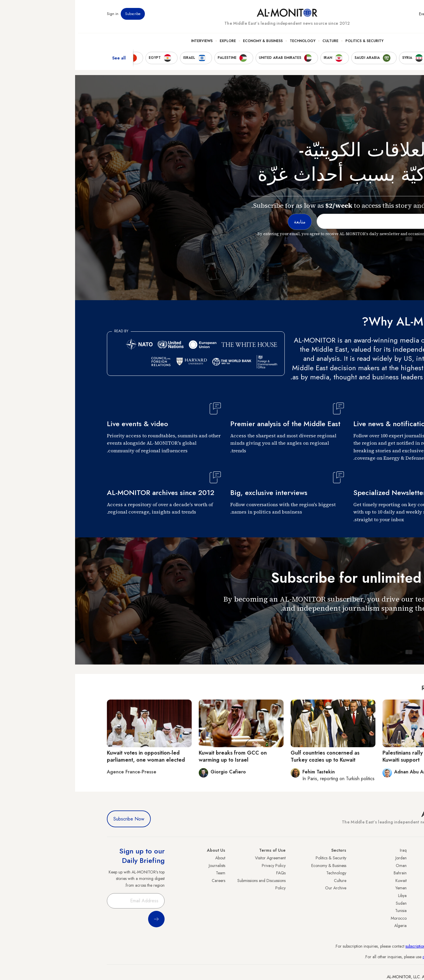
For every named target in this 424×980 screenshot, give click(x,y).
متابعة (380, 625)
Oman (326, 866)
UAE (389, 881)
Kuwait (326, 881)
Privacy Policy (199, 866)
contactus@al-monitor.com (370, 957)
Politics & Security (289, 44)
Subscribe (58, 17)
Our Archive (261, 888)
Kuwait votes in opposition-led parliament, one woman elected (71, 756)
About (145, 858)
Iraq (328, 850)
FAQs (206, 873)
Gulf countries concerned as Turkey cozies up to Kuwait (250, 756)
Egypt (388, 903)
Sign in (38, 17)
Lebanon (385, 918)
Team (145, 873)
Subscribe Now (54, 819)
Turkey (387, 858)
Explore (153, 44)
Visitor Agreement (195, 858)
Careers (143, 881)
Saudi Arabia (381, 866)
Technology (227, 44)
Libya (327, 896)
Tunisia (326, 911)
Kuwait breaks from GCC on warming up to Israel (158, 756)
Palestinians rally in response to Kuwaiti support (346, 756)
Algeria (325, 926)
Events (349, 17)
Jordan (326, 858)
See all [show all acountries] (44, 62)
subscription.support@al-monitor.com (361, 946)
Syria (388, 926)
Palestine (385, 896)
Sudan (326, 903)
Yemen (326, 888)
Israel (388, 888)
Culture (255, 44)
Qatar (387, 911)
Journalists (142, 866)
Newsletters (368, 17)
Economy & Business (188, 44)
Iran (389, 873)
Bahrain (325, 873)
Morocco (324, 918)
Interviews (127, 44)
